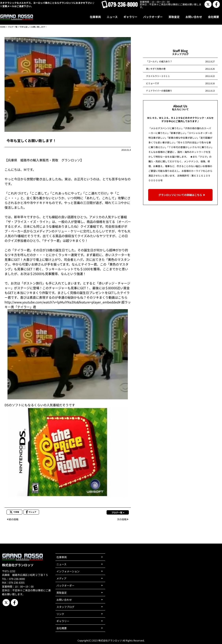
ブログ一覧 (12, 27)
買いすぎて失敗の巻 (156, 69)
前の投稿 (14, 519)
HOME (3, 27)
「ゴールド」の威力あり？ (159, 61)
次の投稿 (122, 519)
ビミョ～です (153, 83)
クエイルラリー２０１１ (158, 76)
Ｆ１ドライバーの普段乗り (159, 91)
